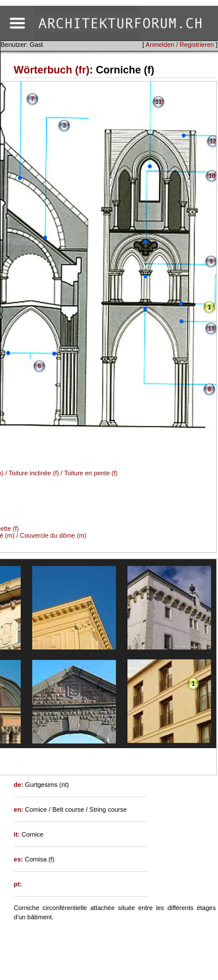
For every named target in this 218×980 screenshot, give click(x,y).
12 (213, 141)
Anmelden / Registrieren (180, 45)
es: (19, 859)
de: (20, 785)
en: (20, 809)
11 (159, 102)
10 (212, 176)
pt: (18, 884)
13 (211, 329)
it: (18, 834)
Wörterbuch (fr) (52, 70)
